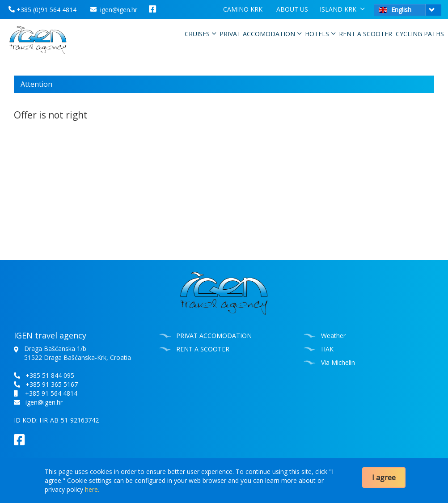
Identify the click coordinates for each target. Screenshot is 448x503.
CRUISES (200, 34)
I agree (384, 478)
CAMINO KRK (243, 9)
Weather (333, 336)
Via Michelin (338, 362)
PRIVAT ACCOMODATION (260, 34)
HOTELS (320, 34)
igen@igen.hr (114, 10)
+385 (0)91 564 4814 (42, 10)
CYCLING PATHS (420, 34)
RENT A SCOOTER (366, 34)
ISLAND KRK (342, 9)
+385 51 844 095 (50, 375)
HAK (327, 349)
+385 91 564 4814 (51, 393)
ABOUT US (292, 9)
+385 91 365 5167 (52, 384)
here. (92, 489)
